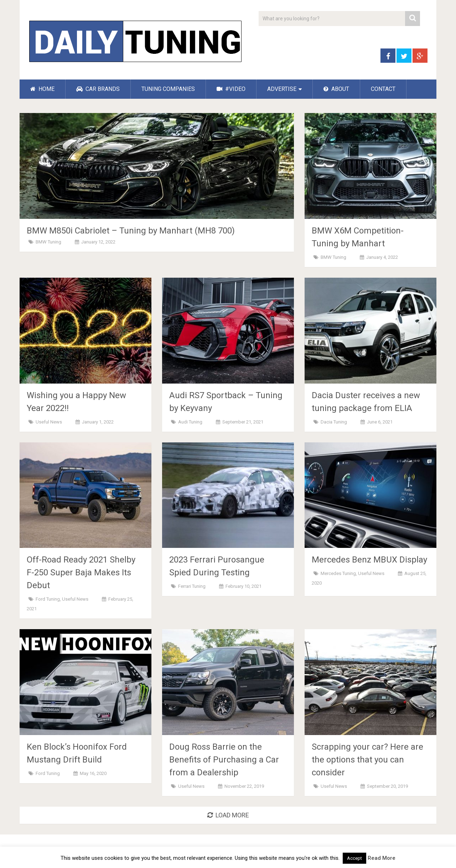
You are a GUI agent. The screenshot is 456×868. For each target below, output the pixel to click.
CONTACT (383, 89)
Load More (228, 815)
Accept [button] (354, 858)
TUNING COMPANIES (168, 89)
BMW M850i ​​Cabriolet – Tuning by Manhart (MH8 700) (131, 231)
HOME (42, 89)
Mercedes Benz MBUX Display (369, 560)
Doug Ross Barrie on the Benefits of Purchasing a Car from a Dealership (224, 760)
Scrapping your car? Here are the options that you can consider (367, 760)
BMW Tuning (48, 242)
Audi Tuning (190, 422)
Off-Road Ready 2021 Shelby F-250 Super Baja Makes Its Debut (81, 572)
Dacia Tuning (334, 422)
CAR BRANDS (98, 89)
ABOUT (336, 89)
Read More (382, 858)
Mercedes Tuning (338, 573)
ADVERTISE (282, 89)
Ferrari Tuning (192, 586)
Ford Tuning (48, 599)
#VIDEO (231, 89)
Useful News (49, 422)
